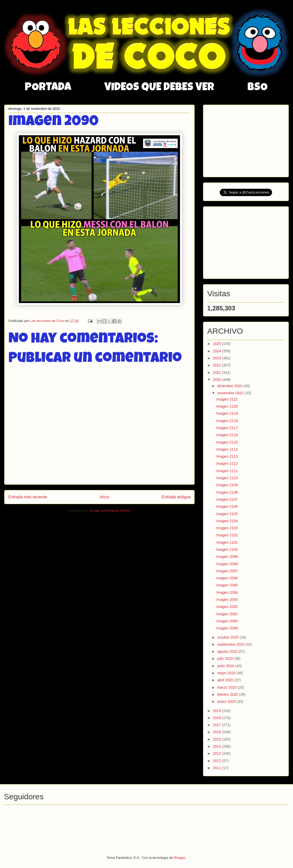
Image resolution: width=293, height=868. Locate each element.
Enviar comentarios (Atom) (110, 511)
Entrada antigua (176, 497)
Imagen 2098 (227, 564)
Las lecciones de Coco (48, 321)
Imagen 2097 (227, 571)
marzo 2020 (227, 687)
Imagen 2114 (227, 449)
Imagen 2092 (227, 607)
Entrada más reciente (28, 497)
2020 (218, 380)
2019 (218, 711)
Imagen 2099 (227, 557)
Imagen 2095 (227, 585)
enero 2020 (227, 702)
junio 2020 (226, 666)
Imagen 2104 (227, 521)
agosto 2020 (228, 651)
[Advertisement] (246, 139)
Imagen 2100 (227, 549)
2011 (218, 768)
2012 (218, 761)
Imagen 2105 (227, 514)
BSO (258, 88)
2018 (218, 718)
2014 (218, 746)
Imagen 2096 (227, 578)
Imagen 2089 (227, 628)
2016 (218, 732)
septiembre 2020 (231, 644)
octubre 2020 (228, 637)
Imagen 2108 (227, 492)
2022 (218, 365)
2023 (218, 358)
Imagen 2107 (227, 499)
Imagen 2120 (227, 406)
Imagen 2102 (227, 535)
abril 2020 (226, 680)
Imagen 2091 (227, 614)
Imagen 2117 (227, 428)
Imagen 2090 (227, 621)
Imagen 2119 (227, 413)
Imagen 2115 (227, 442)
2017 (218, 725)
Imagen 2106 (227, 506)
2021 (218, 373)
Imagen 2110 (227, 478)
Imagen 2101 (227, 542)
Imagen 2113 (227, 456)
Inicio (104, 497)
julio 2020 (226, 659)
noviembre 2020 (231, 393)
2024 (218, 351)
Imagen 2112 (227, 463)
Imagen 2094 (227, 592)
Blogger (180, 858)
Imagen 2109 (227, 485)
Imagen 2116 (227, 435)
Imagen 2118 (227, 421)
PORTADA (48, 88)
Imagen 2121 (227, 399)
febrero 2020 (228, 694)
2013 (218, 753)
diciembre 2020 (230, 386)
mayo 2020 (227, 673)
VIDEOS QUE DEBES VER (159, 88)
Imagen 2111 (227, 471)
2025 (218, 344)
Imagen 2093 (227, 600)
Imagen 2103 (227, 528)
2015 (218, 739)
